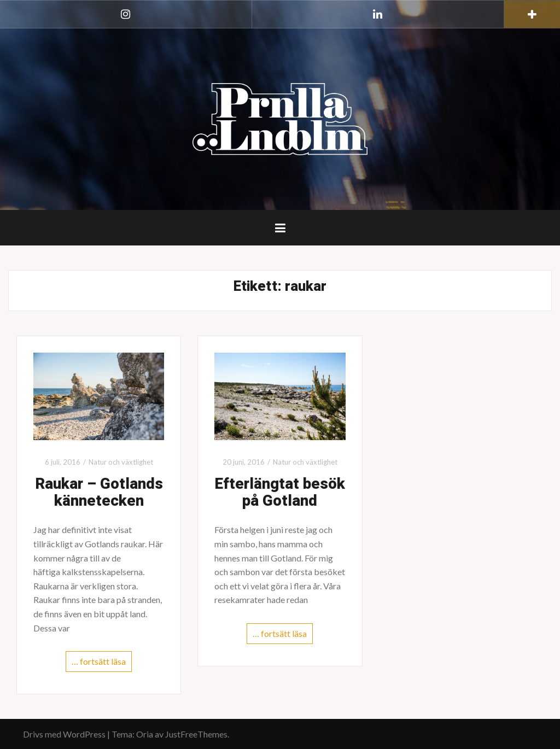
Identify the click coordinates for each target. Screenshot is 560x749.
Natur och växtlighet (121, 462)
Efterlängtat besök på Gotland (280, 493)
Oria (145, 734)
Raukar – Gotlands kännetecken (99, 493)
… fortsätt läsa (99, 661)
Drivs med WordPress (64, 734)
